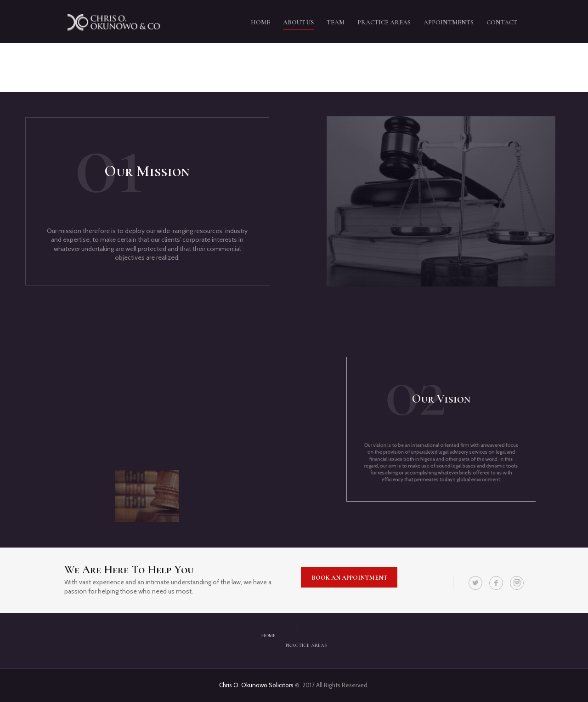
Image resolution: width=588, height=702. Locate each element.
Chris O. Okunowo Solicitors (257, 685)
